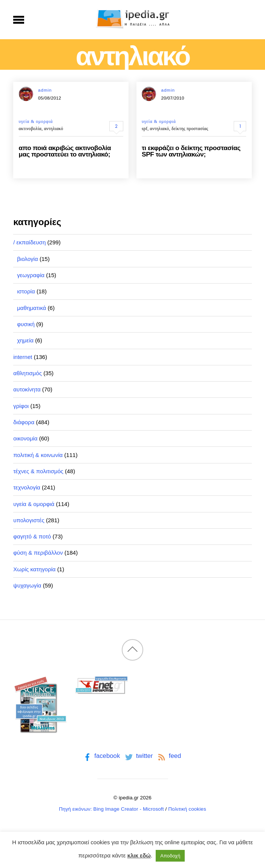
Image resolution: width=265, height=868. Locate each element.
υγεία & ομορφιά (36, 121)
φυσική (26, 324)
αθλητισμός (28, 373)
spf (145, 129)
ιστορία (26, 291)
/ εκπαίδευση (29, 242)
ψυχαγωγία (27, 585)
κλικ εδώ (139, 855)
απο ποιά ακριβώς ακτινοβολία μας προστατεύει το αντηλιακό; (65, 151)
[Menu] (19, 20)
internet (23, 357)
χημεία (25, 340)
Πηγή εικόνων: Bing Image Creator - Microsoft (111, 809)
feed (169, 756)
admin (45, 90)
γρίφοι (21, 406)
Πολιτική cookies (187, 809)
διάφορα (24, 422)
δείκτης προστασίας (190, 129)
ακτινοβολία (30, 129)
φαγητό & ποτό (32, 536)
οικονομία (25, 438)
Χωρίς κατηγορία (34, 569)
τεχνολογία (27, 487)
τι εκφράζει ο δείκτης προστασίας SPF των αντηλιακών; (191, 151)
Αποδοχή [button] (170, 856)
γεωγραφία (31, 275)
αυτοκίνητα (27, 389)
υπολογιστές (29, 520)
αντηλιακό (54, 129)
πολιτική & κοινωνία (38, 455)
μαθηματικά (31, 308)
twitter (138, 756)
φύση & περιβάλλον (38, 553)
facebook (101, 756)
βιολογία (28, 259)
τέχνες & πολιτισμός (38, 471)
